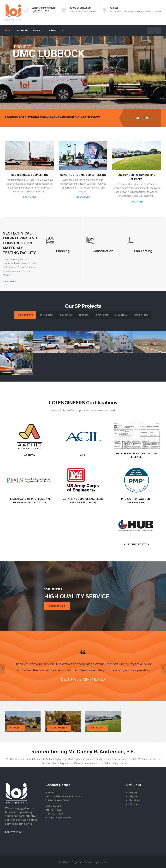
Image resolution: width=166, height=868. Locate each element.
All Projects (25, 315)
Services (38, 30)
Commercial (47, 315)
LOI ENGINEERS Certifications (83, 403)
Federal (84, 315)
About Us (22, 30)
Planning (63, 251)
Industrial (122, 315)
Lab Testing (143, 251)
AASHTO (30, 455)
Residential (141, 315)
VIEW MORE (9, 281)
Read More (30, 197)
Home (9, 30)
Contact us (57, 606)
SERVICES (16, 728)
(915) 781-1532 (40, 11)
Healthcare (102, 315)
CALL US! (140, 118)
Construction (103, 251)
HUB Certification (136, 545)
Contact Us (55, 30)
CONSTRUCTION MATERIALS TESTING (83, 175)
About (133, 796)
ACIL (83, 455)
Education (66, 315)
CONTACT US (98, 728)
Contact (134, 804)
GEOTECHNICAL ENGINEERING (30, 175)
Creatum (103, 862)
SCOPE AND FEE (59, 728)
